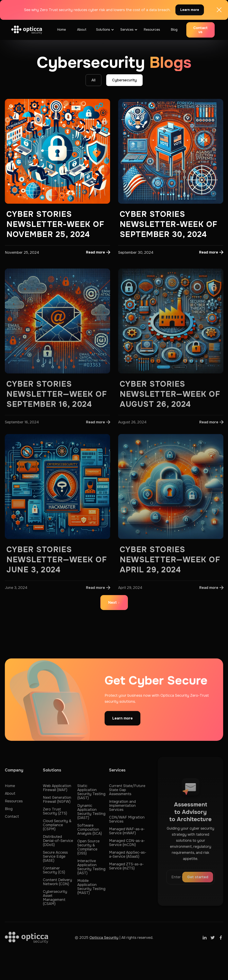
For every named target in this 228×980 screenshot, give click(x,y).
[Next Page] (114, 603)
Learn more (190, 10)
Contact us (200, 30)
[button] (104, 30)
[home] (27, 30)
